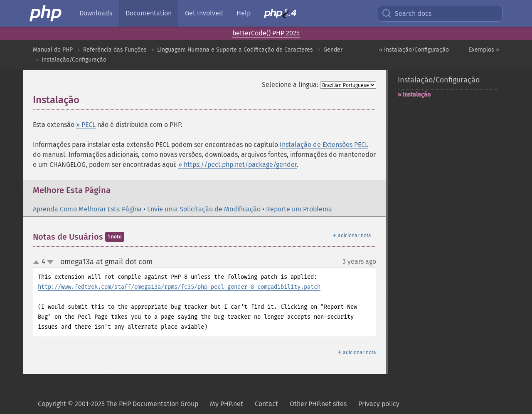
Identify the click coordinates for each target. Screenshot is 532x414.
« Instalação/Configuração (414, 50)
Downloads (96, 13)
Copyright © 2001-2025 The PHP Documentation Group (118, 404)
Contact (266, 404)
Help (244, 13)
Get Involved (204, 13)
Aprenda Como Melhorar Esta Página (87, 209)
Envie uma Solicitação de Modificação (204, 209)
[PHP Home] (46, 13)
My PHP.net (227, 404)
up (38, 263)
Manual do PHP (53, 50)
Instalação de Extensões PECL (324, 145)
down (50, 262)
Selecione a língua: (290, 85)
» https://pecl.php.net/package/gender (238, 165)
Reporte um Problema (299, 209)
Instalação (417, 95)
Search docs (406, 13)
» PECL (86, 125)
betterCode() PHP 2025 (266, 33)
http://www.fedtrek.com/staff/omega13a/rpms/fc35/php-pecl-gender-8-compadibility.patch (179, 287)
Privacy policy (379, 404)
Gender (333, 50)
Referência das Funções (115, 50)
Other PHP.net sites (318, 404)
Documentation (149, 13)
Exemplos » (484, 50)
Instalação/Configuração (74, 60)
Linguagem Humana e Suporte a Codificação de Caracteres (235, 50)
